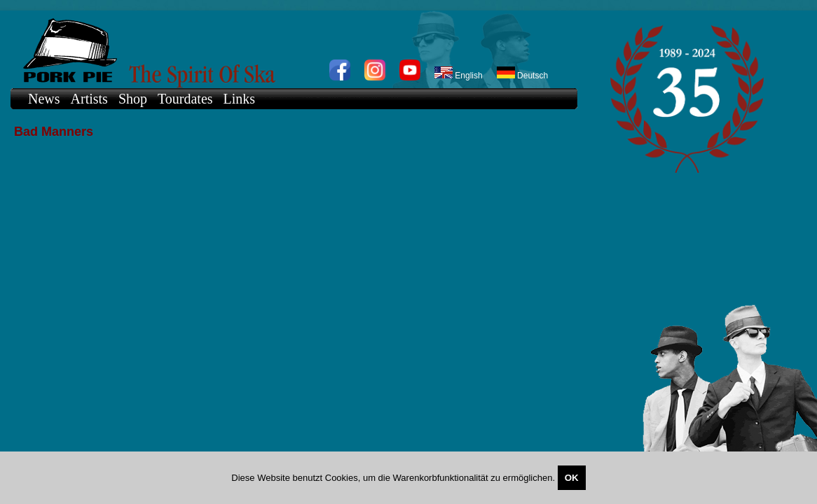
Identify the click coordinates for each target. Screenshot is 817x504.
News (44, 99)
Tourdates (185, 99)
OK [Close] (572, 478)
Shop (133, 99)
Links (240, 99)
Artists (89, 99)
